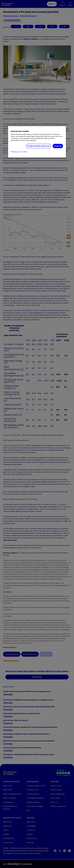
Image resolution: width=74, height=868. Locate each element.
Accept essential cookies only (38, 146)
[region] (37, 142)
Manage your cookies (19, 152)
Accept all (58, 146)
